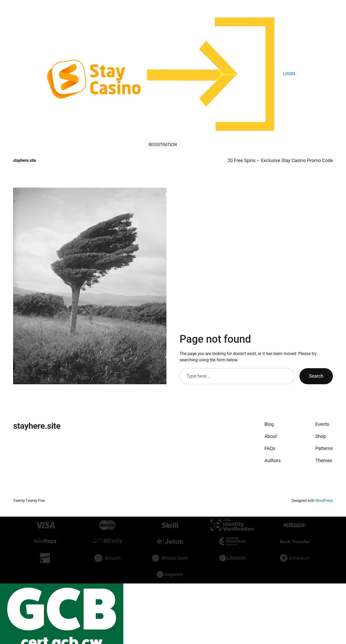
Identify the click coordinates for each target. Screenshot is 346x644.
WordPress (324, 501)
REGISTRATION (163, 145)
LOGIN (220, 74)
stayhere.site (25, 160)
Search (316, 376)
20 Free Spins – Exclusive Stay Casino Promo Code (280, 160)
